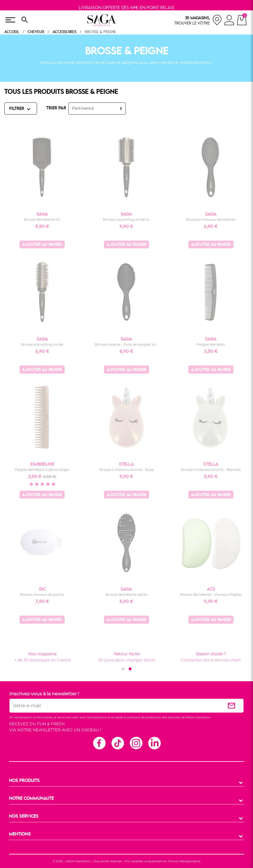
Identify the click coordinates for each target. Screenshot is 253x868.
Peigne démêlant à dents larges (42, 470)
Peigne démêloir (211, 344)
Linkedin (154, 743)
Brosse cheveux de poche (42, 594)
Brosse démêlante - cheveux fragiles (211, 594)
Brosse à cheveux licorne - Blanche (211, 470)
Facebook (99, 743)
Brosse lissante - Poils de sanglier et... (127, 344)
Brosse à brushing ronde (42, 344)
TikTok (117, 743)
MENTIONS (20, 834)
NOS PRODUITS (24, 781)
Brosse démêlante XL (42, 219)
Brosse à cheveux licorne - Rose (127, 470)
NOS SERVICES (24, 816)
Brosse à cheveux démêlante (211, 219)
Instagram (136, 743)
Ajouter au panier (42, 245)
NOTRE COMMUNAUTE (31, 799)
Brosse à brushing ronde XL (127, 219)
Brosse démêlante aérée (127, 594)
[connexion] (229, 21)
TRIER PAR (56, 108)
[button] (123, 669)
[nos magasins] (198, 20)
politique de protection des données (154, 717)
